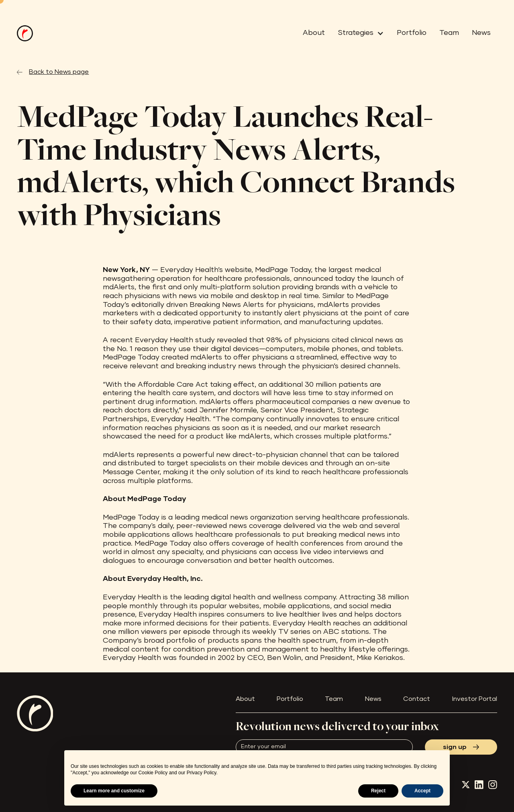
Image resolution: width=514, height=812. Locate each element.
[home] (25, 33)
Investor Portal (475, 699)
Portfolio (412, 33)
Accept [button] (422, 791)
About (314, 33)
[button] (358, 33)
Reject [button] (378, 791)
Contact (417, 699)
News (481, 33)
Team (449, 33)
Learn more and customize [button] (114, 791)
